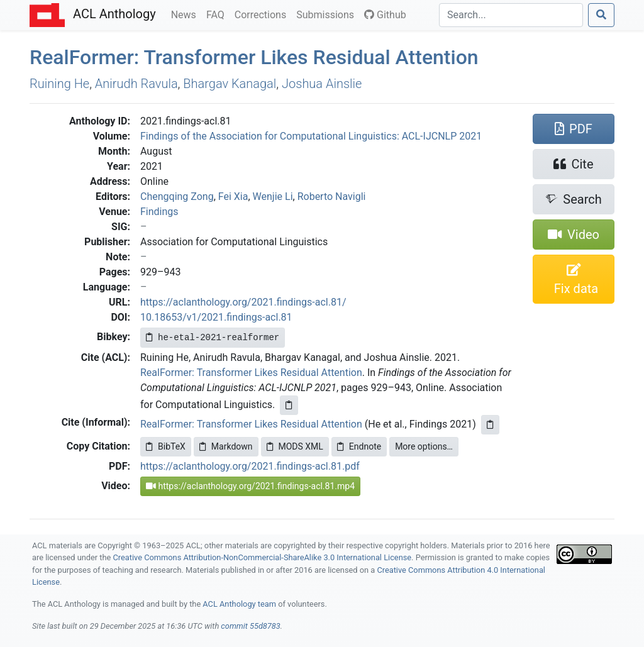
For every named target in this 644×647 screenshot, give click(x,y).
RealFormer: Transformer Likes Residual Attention (251, 373)
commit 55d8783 (250, 626)
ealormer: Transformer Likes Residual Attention (254, 57)
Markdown (226, 446)
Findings (159, 212)
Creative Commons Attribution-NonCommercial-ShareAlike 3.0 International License (263, 557)
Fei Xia (233, 196)
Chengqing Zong (177, 196)
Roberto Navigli (332, 196)
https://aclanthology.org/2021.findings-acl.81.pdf (250, 466)
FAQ (218, 14)
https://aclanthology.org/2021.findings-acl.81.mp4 (250, 486)
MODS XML (295, 446)
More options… (424, 446)
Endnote (359, 446)
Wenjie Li (273, 196)
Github (385, 15)
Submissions (328, 14)
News (186, 14)
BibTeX (166, 446)
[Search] (511, 15)
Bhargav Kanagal (230, 84)
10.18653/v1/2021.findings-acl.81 (216, 317)
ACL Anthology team (239, 604)
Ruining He (59, 84)
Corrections (263, 14)
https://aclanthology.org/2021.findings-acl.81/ (243, 302)
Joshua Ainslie (322, 84)
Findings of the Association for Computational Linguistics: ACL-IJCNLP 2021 (311, 136)
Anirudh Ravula (136, 84)
